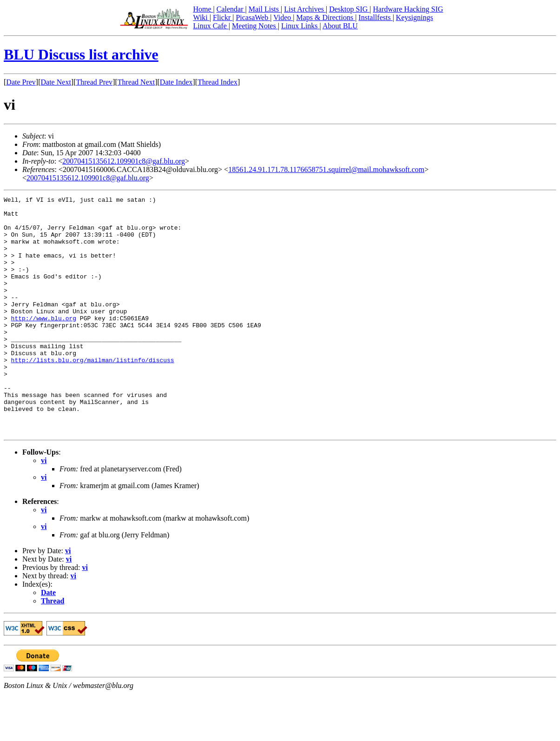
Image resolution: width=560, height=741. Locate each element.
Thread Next (136, 82)
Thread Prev (94, 82)
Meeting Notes (255, 26)
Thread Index (217, 82)
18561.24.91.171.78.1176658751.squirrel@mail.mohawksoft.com (326, 169)
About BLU (340, 26)
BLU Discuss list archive (81, 54)
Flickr (223, 17)
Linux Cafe (211, 26)
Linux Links (300, 26)
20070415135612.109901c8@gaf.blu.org (124, 161)
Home (203, 9)
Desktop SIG (349, 9)
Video (283, 17)
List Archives (305, 9)
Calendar (231, 9)
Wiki (201, 17)
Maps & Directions (326, 17)
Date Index (176, 82)
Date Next (56, 82)
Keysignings (415, 17)
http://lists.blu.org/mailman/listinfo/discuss (93, 393)
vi (44, 508)
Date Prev (21, 82)
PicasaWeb (253, 17)
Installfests (375, 17)
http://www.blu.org (44, 343)
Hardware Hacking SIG (408, 9)
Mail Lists (265, 9)
